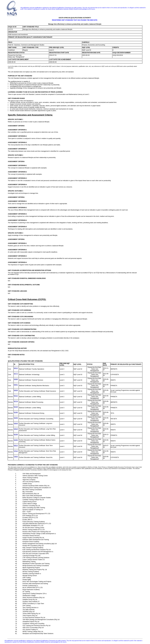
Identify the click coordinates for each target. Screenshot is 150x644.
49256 (16, 418)
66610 (16, 446)
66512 (16, 368)
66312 (16, 396)
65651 (16, 385)
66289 (16, 435)
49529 (16, 429)
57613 (16, 451)
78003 (16, 457)
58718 (16, 401)
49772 (16, 374)
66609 (16, 390)
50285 (16, 412)
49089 (16, 379)
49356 (16, 440)
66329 (16, 407)
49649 (16, 423)
